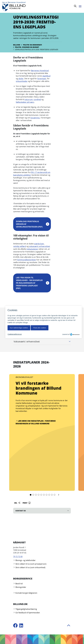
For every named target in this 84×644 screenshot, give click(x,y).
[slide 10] (55, 495)
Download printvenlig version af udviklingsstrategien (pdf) (29, 224)
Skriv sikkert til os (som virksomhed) (29, 567)
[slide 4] (39, 495)
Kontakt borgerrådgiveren (25, 593)
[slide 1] (31, 495)
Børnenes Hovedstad (40, 71)
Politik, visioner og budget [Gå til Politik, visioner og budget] (27, 47)
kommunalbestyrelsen (27, 260)
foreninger (42, 79)
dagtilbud (46, 76)
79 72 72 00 (18, 557)
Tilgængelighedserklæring (25, 609)
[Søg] (75, 6)
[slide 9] (52, 495)
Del (17, 503)
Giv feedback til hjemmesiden (27, 613)
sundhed (37, 99)
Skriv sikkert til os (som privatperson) (30, 564)
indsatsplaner (32, 249)
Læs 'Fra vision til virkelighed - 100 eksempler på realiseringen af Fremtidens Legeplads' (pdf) (29, 283)
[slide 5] (41, 495)
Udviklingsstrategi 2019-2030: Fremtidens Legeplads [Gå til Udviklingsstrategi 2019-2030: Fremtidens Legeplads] (37, 49)
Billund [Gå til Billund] (17, 45)
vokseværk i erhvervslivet (40, 246)
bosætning (35, 118)
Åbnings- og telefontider (24, 560)
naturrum (29, 99)
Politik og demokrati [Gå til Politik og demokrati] (32, 45)
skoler (21, 79)
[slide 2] (33, 495)
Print (27, 503)
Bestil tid (18, 584)
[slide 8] (49, 495)
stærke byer (39, 244)
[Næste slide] (59, 495)
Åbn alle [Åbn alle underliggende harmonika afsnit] (67, 323)
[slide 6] (44, 495)
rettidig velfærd (20, 246)
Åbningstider (20, 587)
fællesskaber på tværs (25, 102)
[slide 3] (36, 495)
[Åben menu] (81, 6)
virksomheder (22, 81)
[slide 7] (47, 495)
